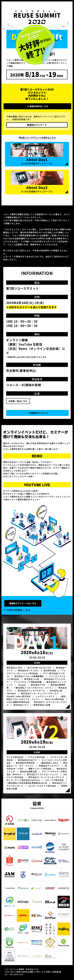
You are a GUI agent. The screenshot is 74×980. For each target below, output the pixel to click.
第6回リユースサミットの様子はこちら (38, 138)
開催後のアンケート (37, 125)
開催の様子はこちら (39, 106)
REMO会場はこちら (19, 610)
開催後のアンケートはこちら (23, 603)
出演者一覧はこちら (18, 401)
